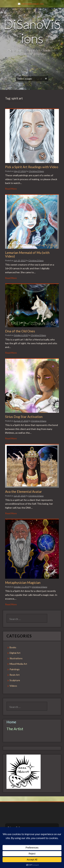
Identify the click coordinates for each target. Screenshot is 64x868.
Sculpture (15, 680)
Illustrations (16, 658)
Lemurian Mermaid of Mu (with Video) (27, 254)
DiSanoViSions (32, 31)
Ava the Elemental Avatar (23, 492)
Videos (13, 686)
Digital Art (15, 653)
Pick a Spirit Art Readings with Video (32, 167)
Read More (11, 189)
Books (13, 647)
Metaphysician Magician (23, 583)
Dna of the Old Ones (20, 331)
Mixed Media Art (18, 664)
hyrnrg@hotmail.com (33, 4)
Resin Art (15, 675)
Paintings (15, 669)
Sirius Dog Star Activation (24, 417)
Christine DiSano (36, 171)
